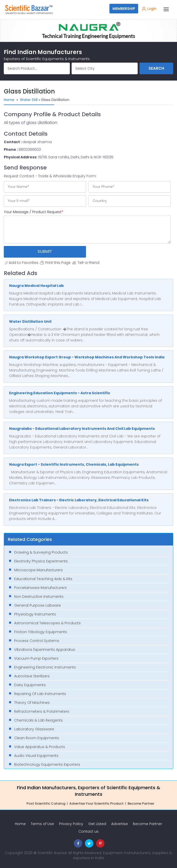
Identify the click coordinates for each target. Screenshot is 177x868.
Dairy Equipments (30, 685)
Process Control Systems (37, 641)
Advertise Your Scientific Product (96, 803)
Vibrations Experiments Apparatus (45, 650)
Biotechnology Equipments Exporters (47, 764)
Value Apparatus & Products (40, 747)
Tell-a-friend (85, 263)
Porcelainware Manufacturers (40, 588)
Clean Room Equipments (37, 738)
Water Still (29, 100)
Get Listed (97, 824)
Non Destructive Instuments (39, 597)
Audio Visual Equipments (36, 756)
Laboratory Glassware (34, 729)
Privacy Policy (71, 824)
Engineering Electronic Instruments (45, 667)
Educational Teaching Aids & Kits (43, 579)
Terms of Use (42, 824)
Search (156, 68)
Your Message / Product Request (34, 212)
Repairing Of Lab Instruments (40, 694)
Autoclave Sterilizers (32, 676)
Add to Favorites (21, 263)
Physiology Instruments (35, 614)
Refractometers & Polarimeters (42, 711)
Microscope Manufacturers (38, 570)
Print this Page (55, 263)
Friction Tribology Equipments (41, 632)
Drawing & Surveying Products (41, 552)
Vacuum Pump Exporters (36, 658)
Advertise (120, 824)
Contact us (88, 831)
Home (9, 100)
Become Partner (141, 803)
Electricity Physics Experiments (41, 561)
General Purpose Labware (37, 605)
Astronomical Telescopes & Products (47, 623)
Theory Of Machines (32, 703)
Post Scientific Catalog (46, 803)
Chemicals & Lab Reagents (38, 720)
